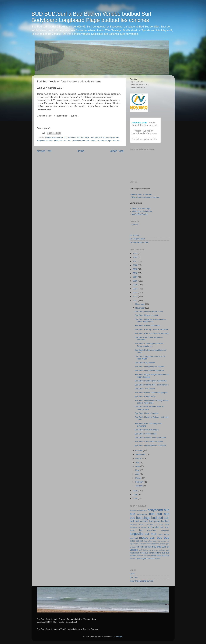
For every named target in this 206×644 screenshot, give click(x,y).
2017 (135, 277)
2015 (135, 285)
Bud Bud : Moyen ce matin (147, 315)
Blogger (119, 636)
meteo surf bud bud (62, 140)
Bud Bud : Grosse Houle (146, 434)
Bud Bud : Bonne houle (145, 397)
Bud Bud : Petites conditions (147, 326)
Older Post (116, 151)
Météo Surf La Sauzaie (141, 194)
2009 (135, 495)
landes (132, 530)
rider (140, 544)
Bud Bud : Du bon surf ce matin (149, 311)
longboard (165, 530)
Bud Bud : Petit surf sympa (147, 430)
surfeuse (140, 556)
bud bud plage (83, 137)
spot (154, 544)
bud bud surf (96, 137)
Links (132, 574)
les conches (148, 530)
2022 (135, 257)
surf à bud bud (142, 553)
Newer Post (44, 151)
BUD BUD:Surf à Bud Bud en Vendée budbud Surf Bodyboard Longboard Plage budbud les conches (92, 17)
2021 (135, 261)
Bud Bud (134, 577)
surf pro (152, 550)
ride (137, 544)
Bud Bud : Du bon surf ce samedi (150, 367)
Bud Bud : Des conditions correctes (151, 446)
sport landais (147, 544)
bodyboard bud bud (54, 137)
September (141, 454)
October (139, 451)
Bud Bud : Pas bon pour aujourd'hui (151, 381)
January (139, 486)
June (138, 466)
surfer (151, 553)
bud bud (72, 137)
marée (160, 534)
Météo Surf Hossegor (141, 208)
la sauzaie (143, 527)
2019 (135, 269)
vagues (157, 559)
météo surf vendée (99, 140)
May (138, 470)
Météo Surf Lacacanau (142, 211)
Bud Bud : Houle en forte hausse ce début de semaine (151, 320)
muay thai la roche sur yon (142, 581)
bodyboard (142, 510)
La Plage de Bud (137, 239)
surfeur (133, 556)
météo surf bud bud (81, 140)
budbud (165, 521)
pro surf (166, 541)
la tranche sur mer (111, 137)
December (140, 304)
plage (146, 541)
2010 (135, 491)
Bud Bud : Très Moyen (145, 389)
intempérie (134, 527)
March (138, 478)
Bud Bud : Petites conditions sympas (151, 393)
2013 (135, 293)
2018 (135, 273)
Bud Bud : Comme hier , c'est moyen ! (152, 385)
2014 (135, 289)
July (137, 462)
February (140, 482)
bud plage (155, 521)
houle (167, 524)
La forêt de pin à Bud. (139, 242)
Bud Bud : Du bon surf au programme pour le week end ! (151, 402)
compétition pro (151, 524)
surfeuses (147, 556)
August (139, 458)
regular (132, 544)
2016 (135, 281)
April (138, 474)
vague (138, 559)
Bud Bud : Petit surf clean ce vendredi (152, 333)
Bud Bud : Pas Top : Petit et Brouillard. (152, 329)
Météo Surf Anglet (139, 214)
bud (65, 137)
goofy (161, 524)
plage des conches (155, 541)
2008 (135, 499)
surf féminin (143, 550)
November (140, 308)
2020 (135, 265)
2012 (135, 297)
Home (81, 151)
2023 (135, 253)
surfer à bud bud (162, 553)
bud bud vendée (139, 521)
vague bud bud (148, 558)
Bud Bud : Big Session (145, 363)
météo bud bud (136, 541)
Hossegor (133, 510)
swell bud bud (163, 556)
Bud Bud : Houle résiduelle (147, 413)
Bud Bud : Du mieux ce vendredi (149, 371)
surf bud (143, 547)
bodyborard (142, 514)
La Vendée (135, 235)
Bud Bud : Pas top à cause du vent (150, 438)
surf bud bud (154, 547)
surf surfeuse (160, 550)
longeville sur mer (45, 140)
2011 (135, 301)
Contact (135, 225)
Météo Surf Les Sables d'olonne (145, 197)
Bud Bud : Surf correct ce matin (149, 442)
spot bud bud (114, 140)
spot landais (161, 544)
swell (154, 556)
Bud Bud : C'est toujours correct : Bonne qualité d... (150, 345)
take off (132, 559)
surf (137, 547)
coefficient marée (137, 524)
